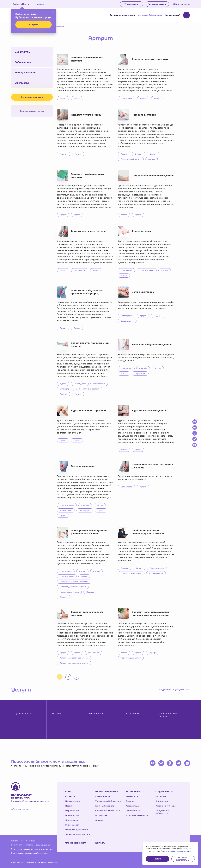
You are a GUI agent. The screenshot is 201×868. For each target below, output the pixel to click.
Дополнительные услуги (137, 815)
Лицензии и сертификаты (78, 834)
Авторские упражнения (123, 15)
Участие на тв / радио (166, 806)
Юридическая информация (23, 841)
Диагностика (132, 796)
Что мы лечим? (172, 15)
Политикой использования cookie (176, 851)
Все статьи (22, 52)
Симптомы (22, 83)
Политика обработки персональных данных (31, 845)
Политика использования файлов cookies (30, 853)
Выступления (162, 801)
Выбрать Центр (23, 4)
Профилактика (133, 811)
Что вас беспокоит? (76, 843)
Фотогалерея (72, 820)
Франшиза (161, 796)
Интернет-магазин (157, 4)
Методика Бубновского (150, 15)
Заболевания (23, 62)
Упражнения (131, 4)
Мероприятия (72, 811)
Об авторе (70, 796)
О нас (68, 791)
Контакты (100, 843)
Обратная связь (182, 4)
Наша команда (73, 801)
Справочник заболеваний (108, 811)
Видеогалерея (72, 825)
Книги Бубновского (105, 806)
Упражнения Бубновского (108, 801)
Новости (69, 806)
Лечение (130, 801)
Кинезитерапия (103, 796)
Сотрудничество (164, 791)
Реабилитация (132, 806)
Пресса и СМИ (72, 815)
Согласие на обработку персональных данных (32, 849)
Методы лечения (25, 73)
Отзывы (99, 820)
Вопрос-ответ (102, 815)
